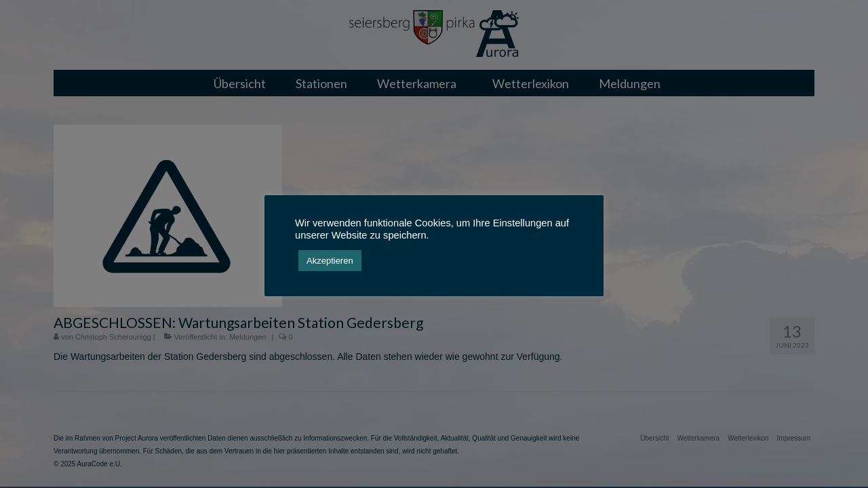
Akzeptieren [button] (330, 261)
